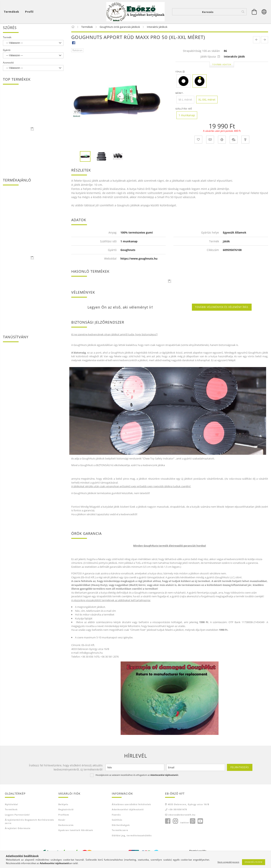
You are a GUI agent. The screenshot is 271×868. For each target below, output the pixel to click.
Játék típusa (210, 58)
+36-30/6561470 (178, 811)
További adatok (222, 66)
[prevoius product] (257, 41)
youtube (200, 823)
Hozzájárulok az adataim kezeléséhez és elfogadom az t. (137, 776)
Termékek (11, 811)
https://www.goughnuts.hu (139, 260)
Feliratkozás (240, 769)
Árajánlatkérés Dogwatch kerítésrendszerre (29, 823)
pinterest (192, 823)
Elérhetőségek (121, 826)
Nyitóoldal (11, 806)
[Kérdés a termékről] (245, 141)
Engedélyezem (254, 862)
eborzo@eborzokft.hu (182, 816)
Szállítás (117, 821)
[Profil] (29, 12)
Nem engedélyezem (228, 862)
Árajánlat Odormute (18, 830)
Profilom (64, 816)
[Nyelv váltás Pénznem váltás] (264, 12)
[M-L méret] (185, 101)
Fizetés (116, 816)
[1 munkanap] (187, 117)
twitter (185, 824)
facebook (168, 823)
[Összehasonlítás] (234, 141)
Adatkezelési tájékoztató (128, 811)
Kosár (62, 821)
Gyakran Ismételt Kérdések (76, 831)
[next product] (265, 41)
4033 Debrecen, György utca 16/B (188, 806)
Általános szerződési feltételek (131, 806)
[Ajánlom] (210, 141)
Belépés (63, 806)
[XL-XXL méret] (207, 101)
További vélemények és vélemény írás (222, 308)
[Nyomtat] (222, 141)
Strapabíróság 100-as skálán (201, 52)
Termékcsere (120, 831)
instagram (175, 823)
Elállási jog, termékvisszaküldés (132, 837)
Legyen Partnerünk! (17, 816)
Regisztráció (66, 811)
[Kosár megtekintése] (13, 12)
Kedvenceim (66, 826)
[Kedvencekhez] (198, 141)
